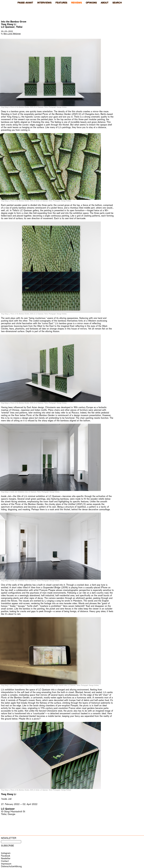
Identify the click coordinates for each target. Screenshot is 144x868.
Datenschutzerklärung (11, 866)
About (105, 3)
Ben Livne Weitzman (12, 33)
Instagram (6, 853)
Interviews (44, 3)
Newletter (6, 858)
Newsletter (9, 838)
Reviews (76, 3)
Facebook (6, 856)
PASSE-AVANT (25, 3)
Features (61, 3)
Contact (5, 861)
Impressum (6, 864)
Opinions (91, 3)
